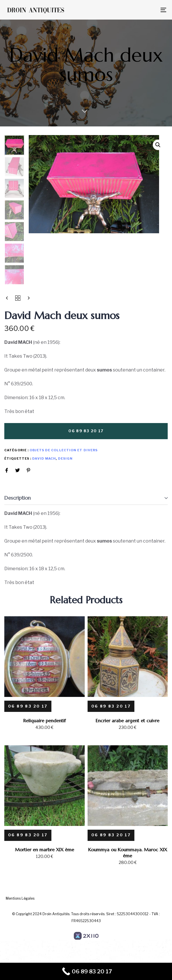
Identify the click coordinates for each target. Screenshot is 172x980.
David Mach (44, 458)
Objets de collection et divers (64, 450)
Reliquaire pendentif (45, 721)
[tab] (86, 498)
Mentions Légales (20, 898)
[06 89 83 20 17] (28, 706)
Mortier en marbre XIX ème (45, 850)
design (65, 458)
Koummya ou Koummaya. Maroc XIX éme (128, 853)
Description (18, 498)
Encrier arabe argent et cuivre (127, 721)
